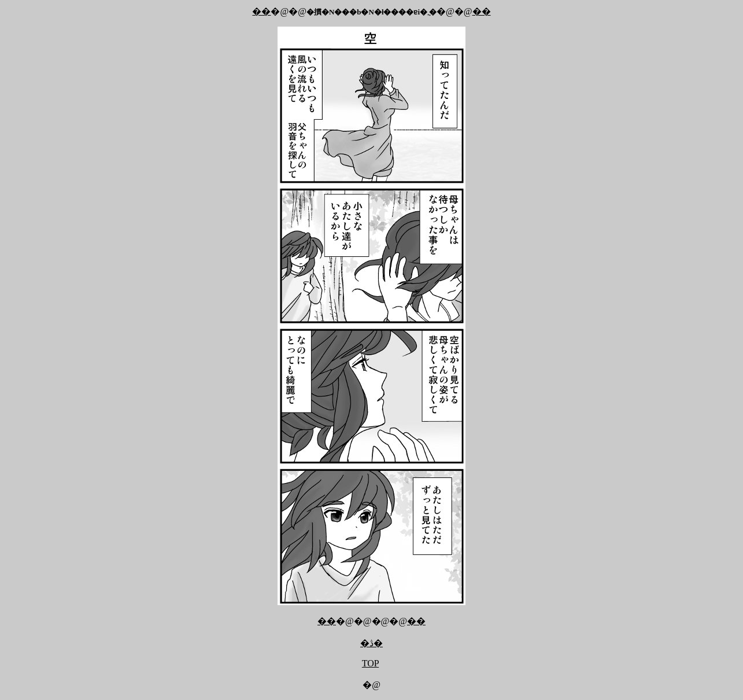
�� (261, 11)
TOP (370, 663)
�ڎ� (372, 643)
